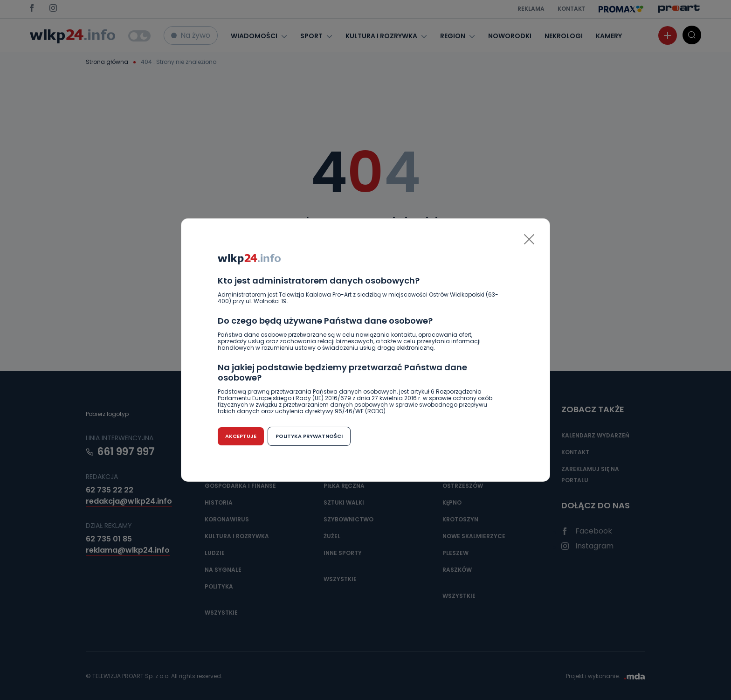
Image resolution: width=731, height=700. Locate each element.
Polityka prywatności (309, 436)
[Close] (529, 239)
